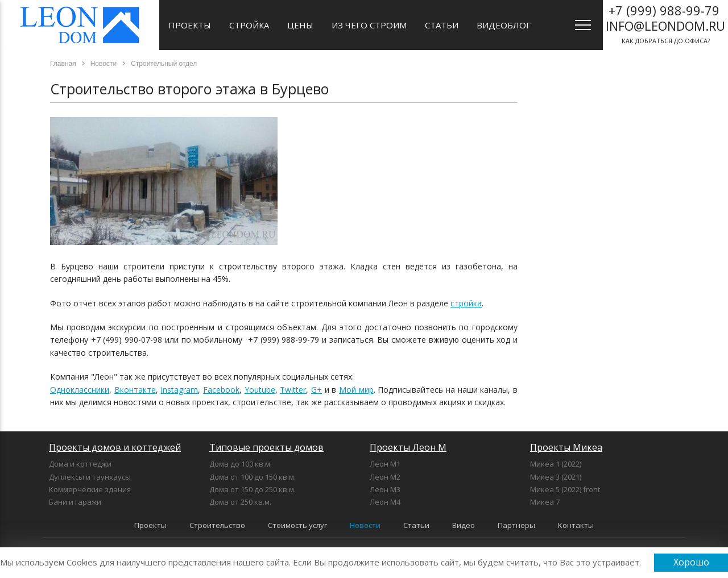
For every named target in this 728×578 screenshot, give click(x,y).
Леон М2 (385, 477)
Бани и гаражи (75, 502)
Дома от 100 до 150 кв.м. (253, 477)
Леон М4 (385, 502)
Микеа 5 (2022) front (565, 489)
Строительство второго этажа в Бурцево (189, 89)
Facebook (221, 390)
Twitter (293, 390)
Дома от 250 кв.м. (240, 502)
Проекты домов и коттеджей (115, 447)
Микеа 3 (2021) (556, 477)
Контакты (576, 525)
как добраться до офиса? (665, 23)
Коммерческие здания (90, 489)
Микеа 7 (545, 502)
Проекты (190, 25)
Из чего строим (369, 25)
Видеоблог (504, 25)
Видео (464, 525)
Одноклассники (80, 390)
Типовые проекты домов (266, 447)
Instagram (179, 390)
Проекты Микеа (566, 447)
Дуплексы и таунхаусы (90, 477)
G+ (317, 390)
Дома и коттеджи (80, 464)
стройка (466, 303)
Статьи (442, 25)
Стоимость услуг (297, 525)
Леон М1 (385, 464)
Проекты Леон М (408, 447)
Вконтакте (135, 390)
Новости (365, 525)
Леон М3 (385, 489)
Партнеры (516, 525)
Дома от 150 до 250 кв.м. (253, 489)
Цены (300, 25)
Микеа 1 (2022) (556, 464)
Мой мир (356, 390)
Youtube (260, 390)
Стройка (249, 25)
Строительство (217, 525)
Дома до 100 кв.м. (241, 464)
